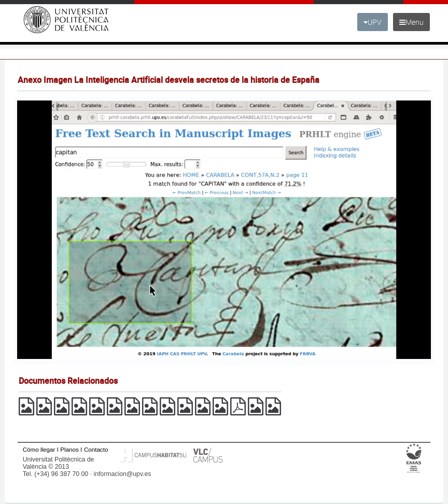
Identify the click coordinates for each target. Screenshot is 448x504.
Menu (411, 22)
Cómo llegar (39, 449)
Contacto (96, 449)
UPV (373, 22)
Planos (69, 449)
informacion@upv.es (122, 474)
